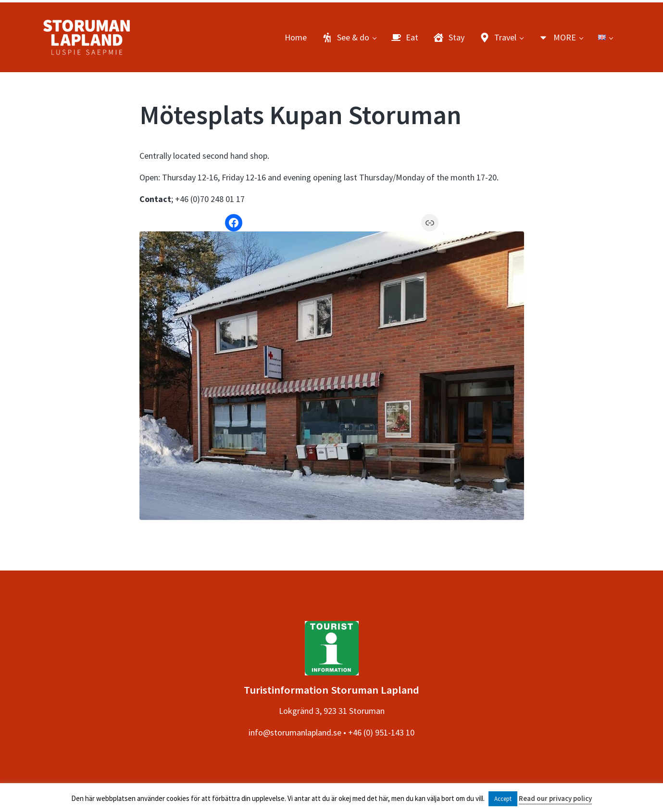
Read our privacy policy (555, 798)
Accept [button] (503, 799)
